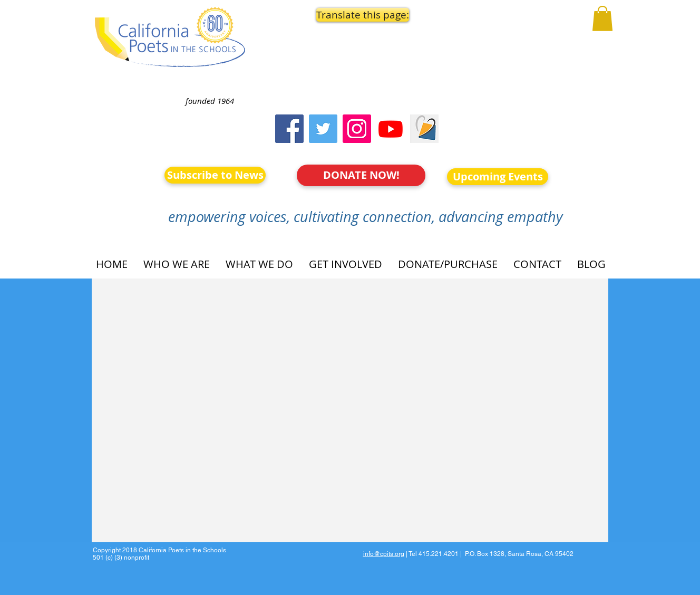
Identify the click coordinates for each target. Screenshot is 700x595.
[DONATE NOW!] (361, 175)
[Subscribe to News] (215, 175)
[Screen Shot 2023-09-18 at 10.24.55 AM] (424, 129)
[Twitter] (323, 129)
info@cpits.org (384, 554)
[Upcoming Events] (498, 177)
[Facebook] (289, 129)
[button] (362, 15)
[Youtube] (391, 129)
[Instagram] (357, 129)
